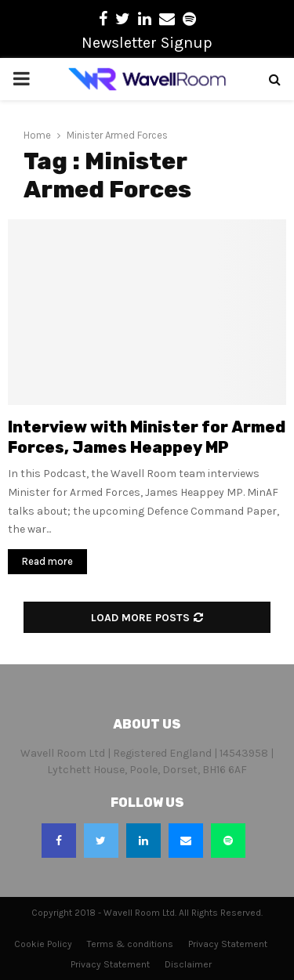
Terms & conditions (130, 944)
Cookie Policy (43, 944)
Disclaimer (188, 964)
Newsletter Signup (147, 43)
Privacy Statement (228, 944)
